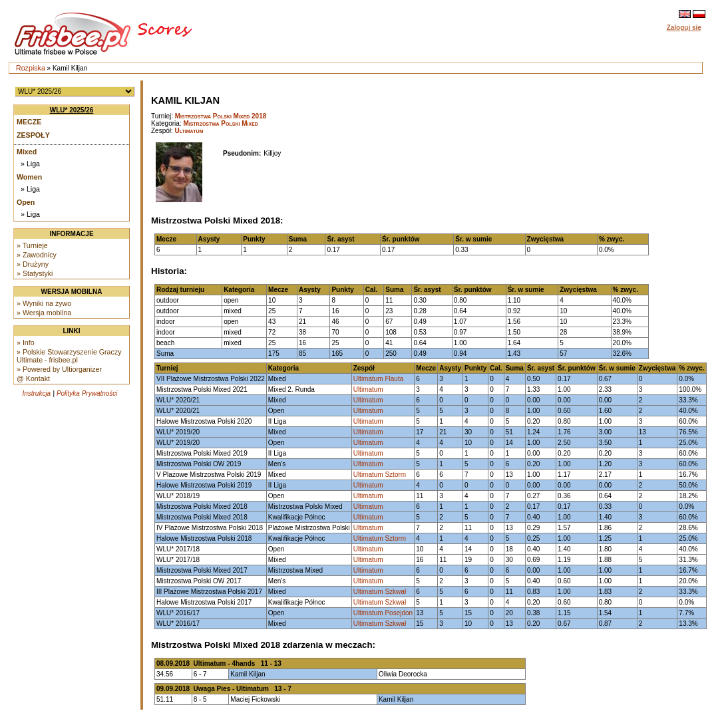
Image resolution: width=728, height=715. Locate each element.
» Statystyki (35, 273)
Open (26, 202)
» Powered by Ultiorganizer (59, 369)
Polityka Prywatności (87, 393)
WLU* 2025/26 (72, 110)
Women (29, 177)
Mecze (29, 122)
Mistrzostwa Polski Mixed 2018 (221, 116)
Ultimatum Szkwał (380, 592)
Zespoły (33, 135)
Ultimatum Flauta (379, 379)
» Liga (30, 164)
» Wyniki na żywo (44, 303)
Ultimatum (189, 131)
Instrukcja (36, 393)
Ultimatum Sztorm (380, 475)
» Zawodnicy (37, 255)
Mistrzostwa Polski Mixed (221, 123)
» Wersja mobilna (44, 313)
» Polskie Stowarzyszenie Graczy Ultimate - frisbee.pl (69, 356)
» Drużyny (33, 264)
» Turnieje (32, 245)
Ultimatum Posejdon (383, 613)
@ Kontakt (33, 378)
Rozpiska (31, 68)
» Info (26, 343)
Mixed (27, 152)
